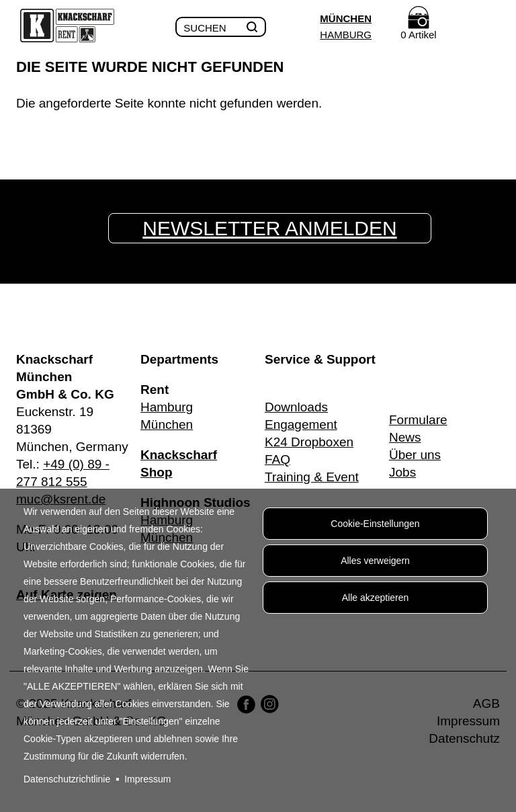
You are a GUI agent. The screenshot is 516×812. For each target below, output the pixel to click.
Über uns (415, 455)
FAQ (277, 459)
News (405, 437)
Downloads (296, 407)
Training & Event (312, 477)
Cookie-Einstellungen (375, 524)
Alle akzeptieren (376, 598)
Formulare (418, 420)
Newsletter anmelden (269, 228)
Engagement (301, 424)
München (346, 18)
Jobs (402, 472)
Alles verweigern (375, 561)
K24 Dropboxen (309, 442)
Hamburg (346, 35)
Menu (490, 28)
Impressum (147, 779)
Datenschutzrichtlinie (67, 779)
